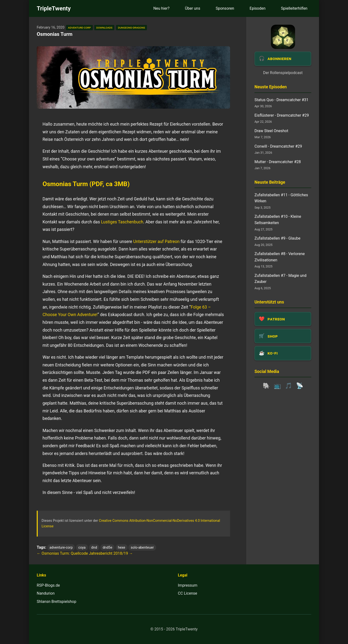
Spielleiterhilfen (294, 8)
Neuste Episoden (271, 87)
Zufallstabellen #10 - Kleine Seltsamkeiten (278, 220)
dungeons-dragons (131, 27)
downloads (104, 27)
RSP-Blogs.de (48, 585)
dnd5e (108, 548)
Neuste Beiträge (270, 182)
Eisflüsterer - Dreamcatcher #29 (282, 115)
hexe (122, 548)
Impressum (188, 585)
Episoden (258, 8)
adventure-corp (79, 27)
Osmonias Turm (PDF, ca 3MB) (86, 184)
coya (82, 548)
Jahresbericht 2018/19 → (111, 553)
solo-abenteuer (142, 548)
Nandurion (46, 593)
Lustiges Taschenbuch (122, 222)
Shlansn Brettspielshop (57, 602)
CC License (188, 593)
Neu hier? (161, 8)
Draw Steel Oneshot (271, 131)
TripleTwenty (54, 8)
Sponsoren (225, 8)
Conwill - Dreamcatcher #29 (278, 146)
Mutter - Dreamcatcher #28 (278, 162)
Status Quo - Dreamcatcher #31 (281, 100)
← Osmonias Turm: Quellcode (62, 553)
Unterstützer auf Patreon (156, 242)
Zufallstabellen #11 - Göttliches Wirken (281, 198)
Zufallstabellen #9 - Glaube (277, 238)
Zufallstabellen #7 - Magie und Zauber (280, 279)
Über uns (192, 8)
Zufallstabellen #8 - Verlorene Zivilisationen (280, 257)
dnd (94, 548)
